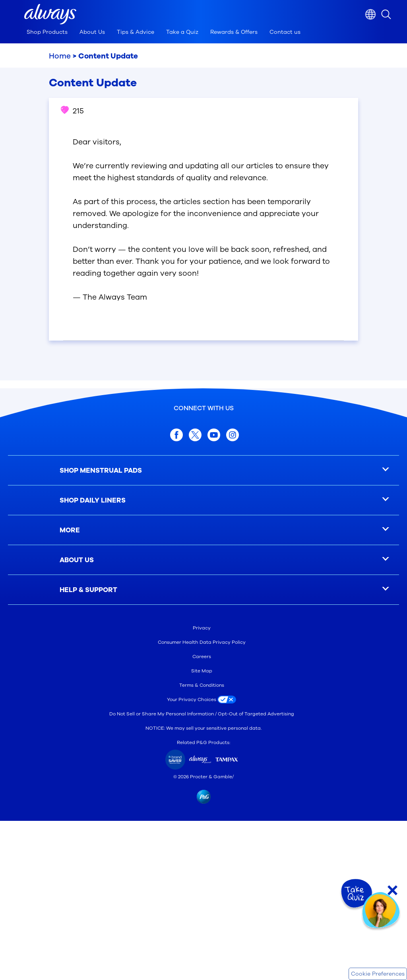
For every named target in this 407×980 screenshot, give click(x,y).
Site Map (202, 671)
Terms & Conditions (202, 685)
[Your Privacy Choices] (203, 699)
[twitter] (195, 435)
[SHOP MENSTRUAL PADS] (203, 471)
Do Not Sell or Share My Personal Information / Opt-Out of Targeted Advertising (202, 714)
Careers (202, 657)
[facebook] (176, 435)
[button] (50, 14)
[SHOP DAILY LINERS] (203, 500)
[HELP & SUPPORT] (203, 590)
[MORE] (203, 530)
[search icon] (394, 14)
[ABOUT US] (203, 560)
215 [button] (72, 111)
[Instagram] (233, 435)
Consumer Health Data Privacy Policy (202, 642)
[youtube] (214, 435)
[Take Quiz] (356, 894)
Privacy (202, 628)
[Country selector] (370, 14)
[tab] (47, 34)
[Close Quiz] (392, 890)
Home (60, 56)
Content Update (108, 56)
